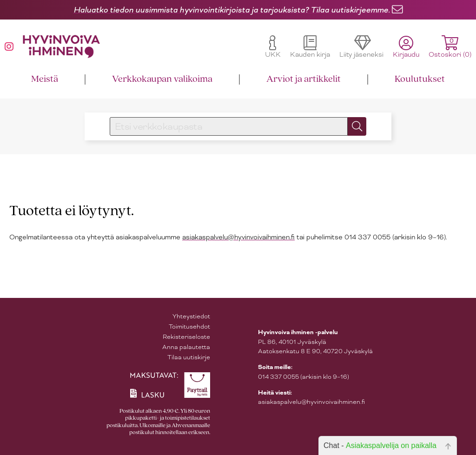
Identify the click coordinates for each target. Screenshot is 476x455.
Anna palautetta (186, 347)
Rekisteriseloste (186, 337)
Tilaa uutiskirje (189, 357)
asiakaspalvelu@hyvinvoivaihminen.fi (238, 237)
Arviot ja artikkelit (304, 79)
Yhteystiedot (191, 316)
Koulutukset (420, 79)
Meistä (45, 79)
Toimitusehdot (189, 326)
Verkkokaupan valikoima (162, 79)
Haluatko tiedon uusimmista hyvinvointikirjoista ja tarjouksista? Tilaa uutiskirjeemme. (232, 10)
